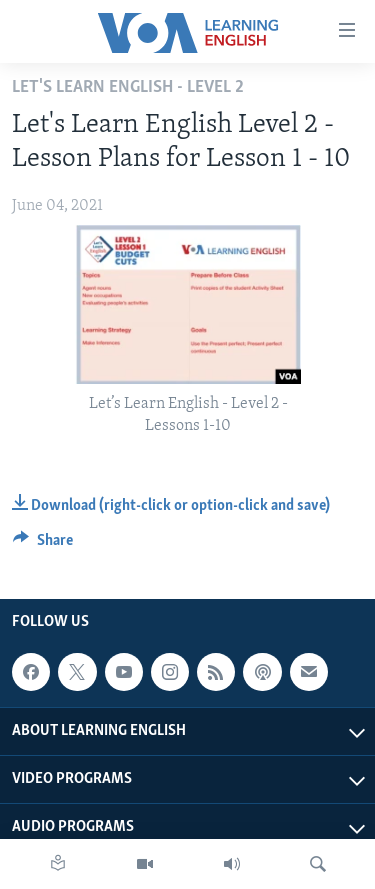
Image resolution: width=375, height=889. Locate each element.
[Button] (43, 545)
